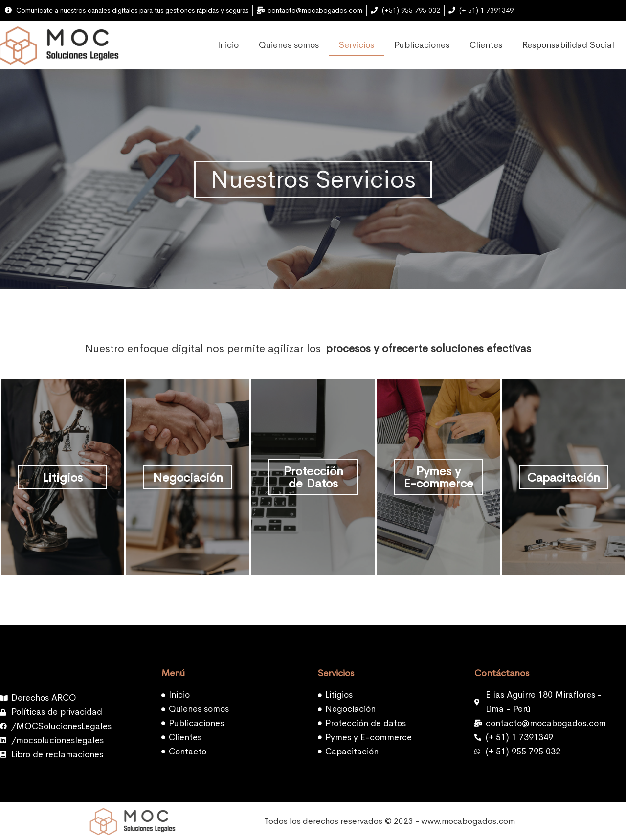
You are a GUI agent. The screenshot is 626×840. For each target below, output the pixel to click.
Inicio (228, 45)
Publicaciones (422, 45)
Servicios (357, 45)
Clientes (486, 45)
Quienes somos (289, 45)
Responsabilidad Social (568, 45)
